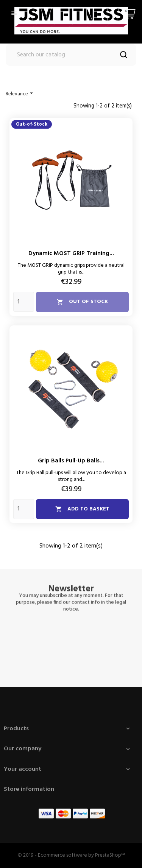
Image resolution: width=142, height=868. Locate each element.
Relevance (20, 94)
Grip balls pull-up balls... (71, 461)
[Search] (71, 55)
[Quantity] (24, 302)
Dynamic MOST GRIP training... (71, 254)
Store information (29, 789)
